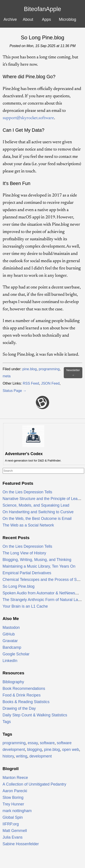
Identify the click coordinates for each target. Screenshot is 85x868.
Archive (10, 19)
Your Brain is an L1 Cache (25, 606)
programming (49, 369)
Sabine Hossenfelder (21, 844)
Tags (7, 722)
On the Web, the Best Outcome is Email (37, 519)
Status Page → (15, 391)
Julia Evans (13, 837)
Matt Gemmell (15, 831)
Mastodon (11, 628)
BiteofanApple (42, 9)
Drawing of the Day (19, 708)
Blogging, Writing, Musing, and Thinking (37, 560)
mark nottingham (17, 811)
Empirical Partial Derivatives (27, 573)
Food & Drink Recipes (22, 695)
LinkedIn (10, 661)
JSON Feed (50, 383)
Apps (46, 19)
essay (33, 743)
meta (7, 376)
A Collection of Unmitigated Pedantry (35, 784)
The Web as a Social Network (28, 525)
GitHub (9, 634)
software (47, 743)
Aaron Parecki (15, 791)
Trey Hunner (13, 804)
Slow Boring (13, 797)
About (28, 19)
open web (71, 750)
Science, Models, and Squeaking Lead (36, 505)
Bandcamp (12, 647)
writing (22, 756)
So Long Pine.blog (42, 37)
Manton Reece (15, 778)
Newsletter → (73, 373)
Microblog (68, 19)
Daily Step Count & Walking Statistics (35, 715)
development (41, 756)
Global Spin (13, 817)
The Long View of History (24, 553)
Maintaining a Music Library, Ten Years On (39, 566)
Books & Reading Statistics (26, 702)
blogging (34, 750)
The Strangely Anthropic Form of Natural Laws (43, 600)
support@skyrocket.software (28, 118)
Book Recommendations (24, 689)
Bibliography (13, 682)
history (8, 756)
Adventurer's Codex (24, 454)
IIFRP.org (11, 824)
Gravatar (10, 641)
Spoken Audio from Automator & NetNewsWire (43, 593)
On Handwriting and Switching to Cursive (38, 512)
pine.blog (30, 369)
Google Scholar (16, 654)
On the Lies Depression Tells (27, 492)
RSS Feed (31, 383)
